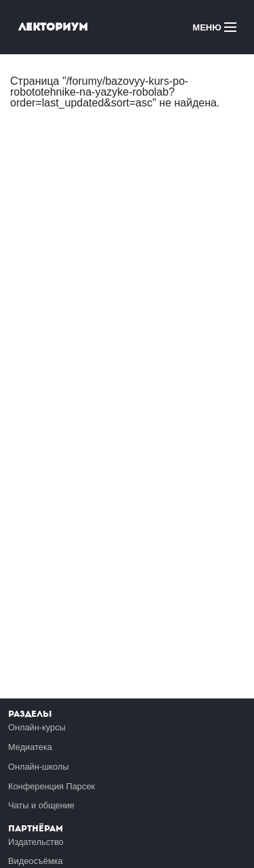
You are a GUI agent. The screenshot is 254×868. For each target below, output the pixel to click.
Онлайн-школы (39, 767)
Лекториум (53, 27)
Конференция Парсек (51, 786)
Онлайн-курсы (37, 727)
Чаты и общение (41, 805)
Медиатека (30, 747)
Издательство (36, 842)
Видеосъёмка (36, 861)
